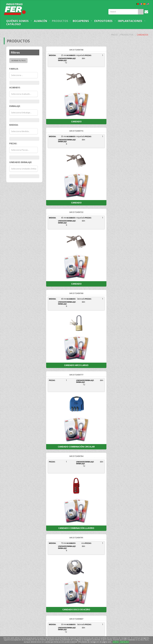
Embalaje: (15, 106)
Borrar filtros (18, 61)
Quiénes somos (18, 21)
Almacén (42, 21)
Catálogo (45, 24)
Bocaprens (84, 21)
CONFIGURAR (124, 642)
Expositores (107, 21)
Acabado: (15, 87)
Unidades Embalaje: (21, 162)
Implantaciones (19, 24)
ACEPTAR (116, 642)
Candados (142, 35)
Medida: (14, 125)
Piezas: (13, 144)
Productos (62, 21)
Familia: (14, 69)
